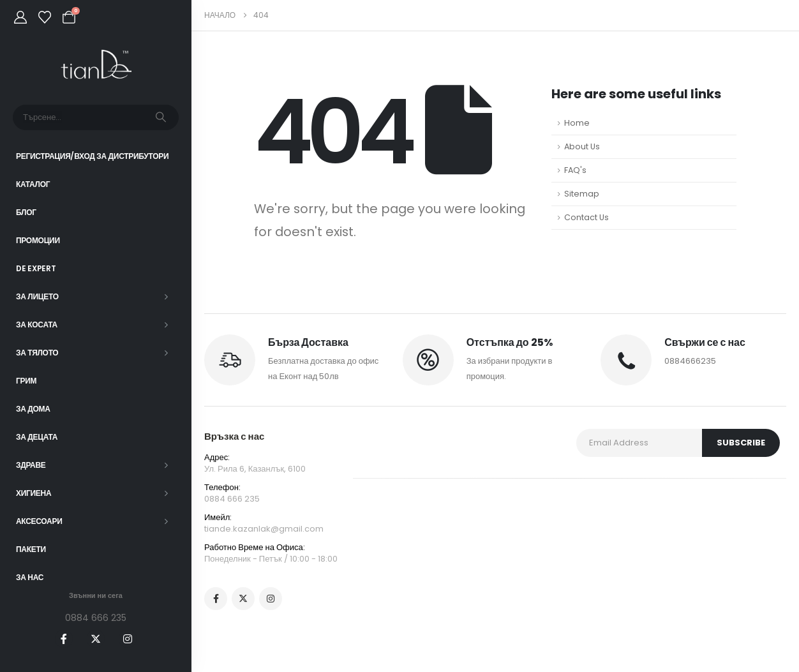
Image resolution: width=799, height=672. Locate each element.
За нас (30, 577)
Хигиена (34, 493)
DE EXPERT (36, 268)
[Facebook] (64, 639)
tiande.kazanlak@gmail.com (264, 529)
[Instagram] (128, 639)
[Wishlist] (45, 17)
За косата (37, 325)
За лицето (37, 296)
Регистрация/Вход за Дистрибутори (92, 156)
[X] (96, 639)
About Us (582, 146)
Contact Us (586, 217)
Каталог (33, 184)
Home (577, 123)
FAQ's (575, 170)
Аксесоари (39, 521)
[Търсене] (161, 117)
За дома (33, 409)
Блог (26, 212)
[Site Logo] (96, 65)
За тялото (37, 353)
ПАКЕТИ (31, 549)
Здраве (31, 465)
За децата (37, 437)
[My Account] (20, 17)
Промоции (38, 240)
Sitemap (582, 194)
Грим (26, 381)
